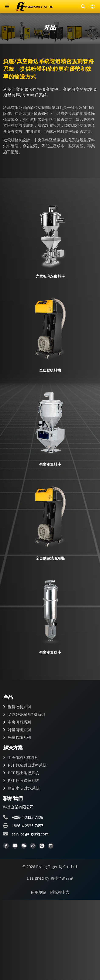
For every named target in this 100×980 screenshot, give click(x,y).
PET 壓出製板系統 (23, 773)
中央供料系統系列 (23, 757)
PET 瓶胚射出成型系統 (27, 765)
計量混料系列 (19, 730)
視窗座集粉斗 (50, 652)
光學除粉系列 (19, 737)
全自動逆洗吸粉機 (50, 558)
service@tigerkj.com (30, 834)
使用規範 (38, 892)
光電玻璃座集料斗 (50, 276)
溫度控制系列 (19, 707)
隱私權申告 (60, 892)
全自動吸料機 (50, 370)
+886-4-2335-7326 (27, 817)
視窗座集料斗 (50, 464)
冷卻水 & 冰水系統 (24, 788)
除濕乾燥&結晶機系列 (26, 714)
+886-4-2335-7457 (27, 826)
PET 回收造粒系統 (23, 780)
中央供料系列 (19, 722)
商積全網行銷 (62, 878)
